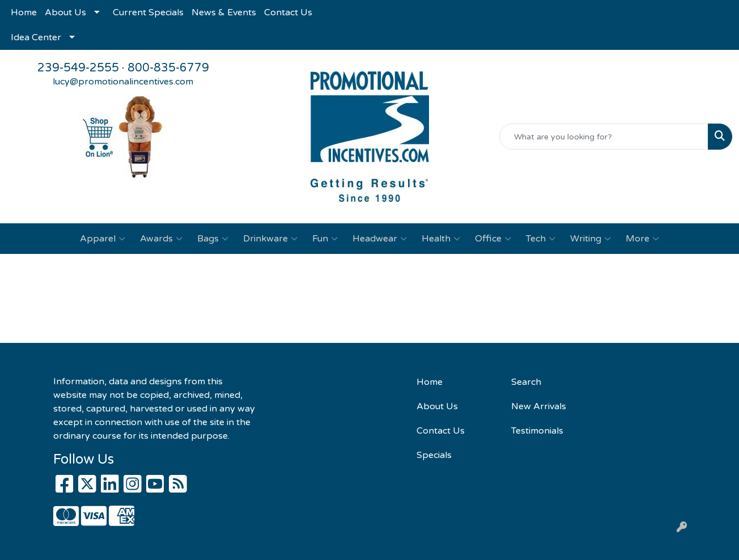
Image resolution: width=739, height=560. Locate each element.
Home (24, 12)
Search (526, 382)
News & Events (224, 12)
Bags (213, 239)
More (642, 239)
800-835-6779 (168, 68)
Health (441, 239)
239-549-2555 (78, 68)
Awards (161, 239)
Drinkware (270, 239)
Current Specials (148, 12)
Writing (591, 239)
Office (493, 239)
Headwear (380, 239)
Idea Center (36, 37)
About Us (65, 12)
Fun (325, 239)
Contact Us (288, 12)
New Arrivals (539, 406)
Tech (541, 239)
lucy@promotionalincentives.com (123, 82)
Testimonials (537, 431)
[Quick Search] (604, 137)
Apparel (103, 239)
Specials (434, 455)
